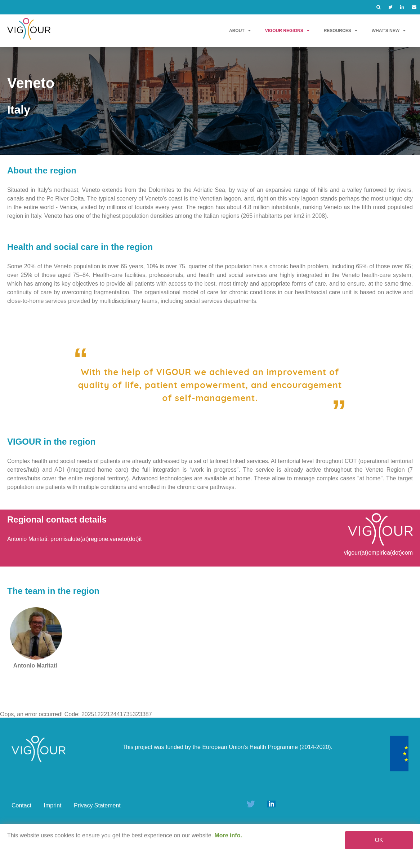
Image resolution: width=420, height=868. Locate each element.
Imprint (53, 805)
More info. (228, 835)
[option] (210, 101)
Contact (21, 805)
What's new (389, 31)
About (240, 31)
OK (379, 840)
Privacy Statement (97, 805)
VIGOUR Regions (287, 31)
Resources (341, 31)
